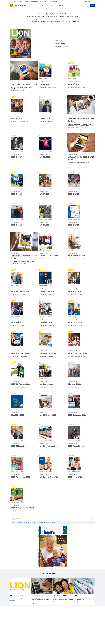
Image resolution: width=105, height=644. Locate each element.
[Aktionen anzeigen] (94, 519)
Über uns (44, 6)
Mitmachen (62, 6)
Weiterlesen (13, 600)
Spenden (92, 6)
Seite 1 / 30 (48, 565)
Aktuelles (70, 6)
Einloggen (88, 1)
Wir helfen (53, 6)
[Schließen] (93, 523)
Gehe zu (33, 603)
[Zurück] (11, 519)
